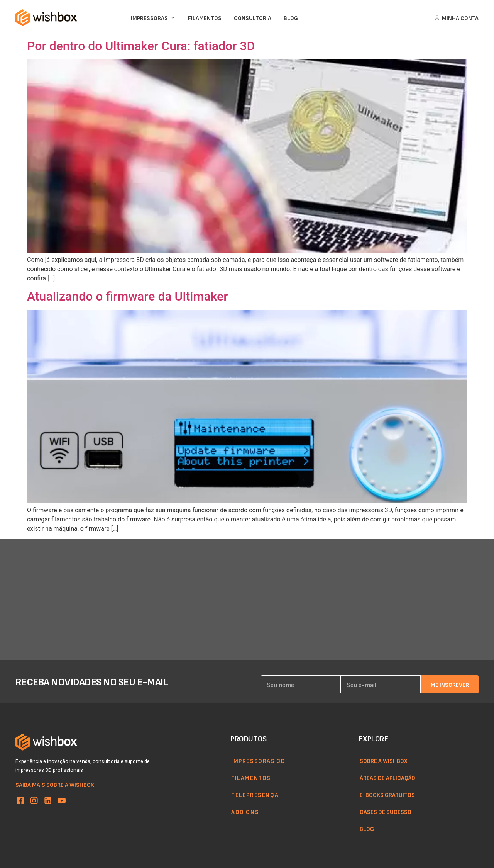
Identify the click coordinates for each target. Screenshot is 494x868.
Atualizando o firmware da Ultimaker (127, 296)
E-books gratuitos (387, 795)
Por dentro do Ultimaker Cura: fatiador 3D (141, 46)
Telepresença (255, 795)
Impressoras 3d (258, 761)
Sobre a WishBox (384, 761)
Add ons (245, 812)
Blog (367, 829)
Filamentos (251, 778)
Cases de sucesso (386, 812)
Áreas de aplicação (387, 778)
